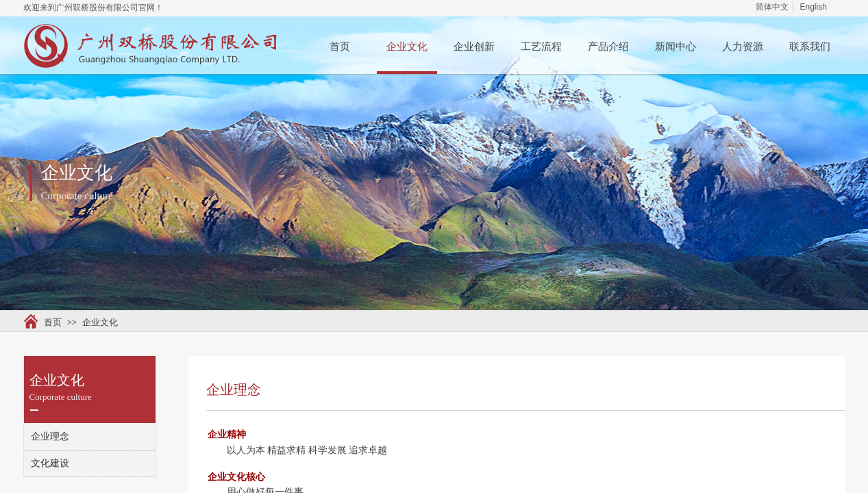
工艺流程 (541, 47)
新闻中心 (675, 47)
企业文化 (407, 47)
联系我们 (810, 47)
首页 (340, 47)
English (813, 7)
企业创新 (474, 47)
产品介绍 (608, 47)
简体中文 (772, 7)
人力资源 (743, 47)
